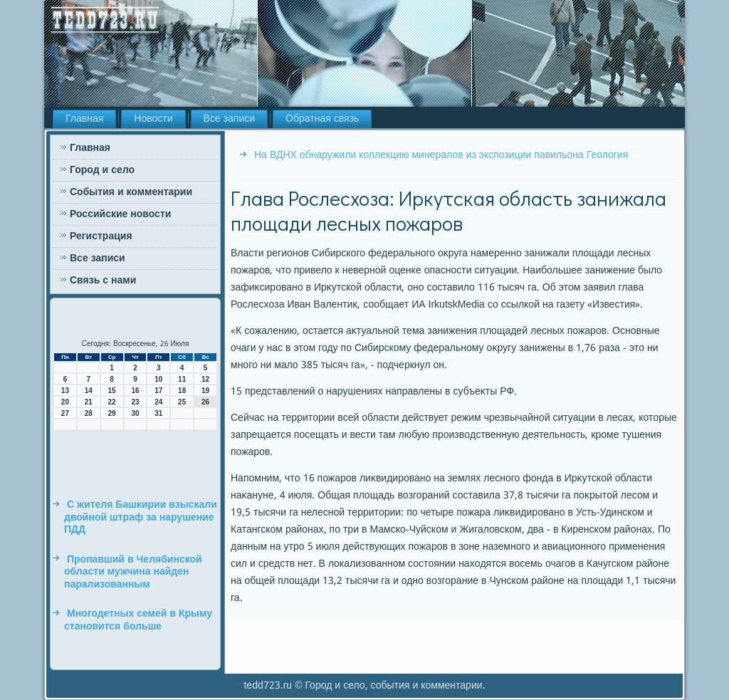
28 (89, 413)
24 (158, 402)
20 (65, 402)
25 (182, 402)
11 (182, 379)
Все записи (230, 119)
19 (205, 391)
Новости (153, 119)
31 (158, 413)
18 (182, 391)
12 (205, 379)
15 (112, 391)
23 (135, 402)
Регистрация (101, 236)
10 (158, 379)
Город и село (102, 170)
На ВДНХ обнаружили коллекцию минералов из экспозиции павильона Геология (441, 155)
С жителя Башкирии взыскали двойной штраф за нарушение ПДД (141, 517)
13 (65, 391)
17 (158, 391)
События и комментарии (131, 192)
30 (135, 413)
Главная (84, 119)
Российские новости (120, 214)
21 (89, 402)
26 (205, 402)
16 (135, 391)
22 (112, 402)
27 (65, 413)
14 (89, 391)
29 (112, 413)
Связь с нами (103, 281)
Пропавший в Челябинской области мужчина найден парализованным (133, 572)
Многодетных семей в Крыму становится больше (138, 620)
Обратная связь (322, 119)
